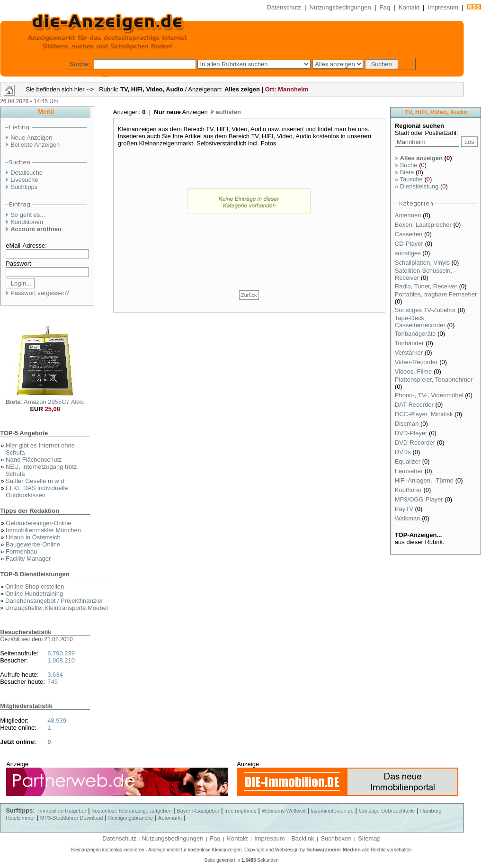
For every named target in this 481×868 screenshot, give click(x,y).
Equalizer (409, 461)
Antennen (409, 215)
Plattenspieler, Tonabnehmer (434, 380)
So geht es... (28, 215)
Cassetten (410, 234)
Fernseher (410, 471)
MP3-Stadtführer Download (72, 818)
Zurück (249, 295)
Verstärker (410, 353)
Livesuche (24, 180)
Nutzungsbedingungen (340, 7)
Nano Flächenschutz (34, 460)
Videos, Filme (414, 371)
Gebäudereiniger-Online (39, 523)
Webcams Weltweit (283, 811)
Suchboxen (336, 838)
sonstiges (409, 253)
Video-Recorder (417, 362)
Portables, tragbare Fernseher (436, 294)
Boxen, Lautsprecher (424, 225)
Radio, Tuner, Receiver (427, 286)
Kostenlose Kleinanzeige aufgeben (131, 811)
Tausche (409, 179)
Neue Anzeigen (31, 138)
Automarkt (170, 818)
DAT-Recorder (415, 405)
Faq (385, 7)
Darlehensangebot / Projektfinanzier (54, 601)
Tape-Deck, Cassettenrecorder (421, 322)
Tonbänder (410, 343)
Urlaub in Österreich (33, 537)
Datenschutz (284, 7)
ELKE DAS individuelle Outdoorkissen (37, 492)
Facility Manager (28, 559)
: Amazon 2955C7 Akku (45, 402)
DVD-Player (412, 433)
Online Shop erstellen (35, 586)
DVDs (404, 452)
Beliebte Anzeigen (35, 145)
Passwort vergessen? (40, 293)
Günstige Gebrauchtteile (387, 811)
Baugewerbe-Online (33, 544)
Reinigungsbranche (130, 818)
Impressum (443, 7)
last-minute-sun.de (332, 811)
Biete (404, 172)
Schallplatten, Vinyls (423, 263)
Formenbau (21, 551)
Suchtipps (24, 187)
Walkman (408, 518)
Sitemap (369, 838)
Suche (406, 165)
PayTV (405, 509)
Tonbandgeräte (416, 334)
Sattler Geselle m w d (35, 481)
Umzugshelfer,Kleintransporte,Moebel (57, 608)
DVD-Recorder (416, 443)
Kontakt (409, 7)
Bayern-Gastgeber (198, 811)
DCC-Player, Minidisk (425, 414)
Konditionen (27, 222)
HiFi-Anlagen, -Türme (425, 480)
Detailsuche (27, 173)
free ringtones (240, 811)
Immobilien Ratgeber (62, 811)
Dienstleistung (417, 186)
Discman (408, 424)
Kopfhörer (409, 490)
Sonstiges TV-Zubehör (426, 310)
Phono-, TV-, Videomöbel (430, 395)
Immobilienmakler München (43, 530)
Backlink (303, 838)
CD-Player (410, 244)
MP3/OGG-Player (420, 499)
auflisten (227, 112)
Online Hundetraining (34, 594)
